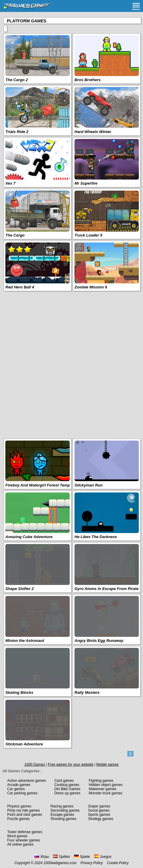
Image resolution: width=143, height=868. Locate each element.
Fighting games (101, 781)
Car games (16, 789)
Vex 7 (10, 183)
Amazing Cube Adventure (29, 537)
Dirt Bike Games (67, 789)
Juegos (103, 857)
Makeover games (103, 789)
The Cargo (15, 235)
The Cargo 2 (17, 80)
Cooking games (67, 785)
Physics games (19, 806)
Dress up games (67, 793)
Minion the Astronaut (25, 641)
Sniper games (99, 806)
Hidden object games (106, 785)
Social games (99, 810)
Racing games (62, 806)
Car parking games (22, 793)
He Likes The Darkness (96, 537)
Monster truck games (106, 793)
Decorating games (65, 810)
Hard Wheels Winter (93, 132)
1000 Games (35, 764)
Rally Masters (87, 692)
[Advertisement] (71, 365)
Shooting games (64, 819)
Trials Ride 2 (17, 132)
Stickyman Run (89, 485)
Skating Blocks (19, 692)
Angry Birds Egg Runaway (99, 641)
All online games (20, 844)
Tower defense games (25, 832)
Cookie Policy (118, 863)
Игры (42, 857)
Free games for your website (71, 764)
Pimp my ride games (23, 810)
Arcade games (19, 785)
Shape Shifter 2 (20, 589)
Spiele (82, 857)
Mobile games (108, 764)
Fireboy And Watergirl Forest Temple (39, 485)
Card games (64, 781)
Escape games (62, 815)
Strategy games (101, 819)
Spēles (61, 857)
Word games (17, 836)
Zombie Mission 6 (91, 287)
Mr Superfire (86, 183)
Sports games (99, 815)
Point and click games (25, 815)
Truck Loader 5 (88, 235)
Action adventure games (26, 781)
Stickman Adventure (24, 744)
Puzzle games (18, 819)
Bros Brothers (88, 80)
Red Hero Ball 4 (20, 287)
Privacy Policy (92, 863)
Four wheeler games (23, 840)
